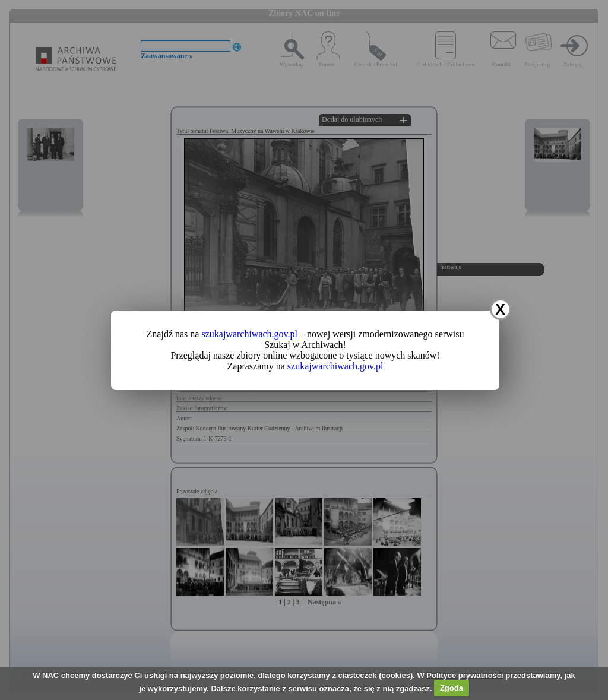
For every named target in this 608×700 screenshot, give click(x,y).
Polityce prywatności (465, 675)
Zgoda (452, 688)
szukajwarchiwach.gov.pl (249, 334)
